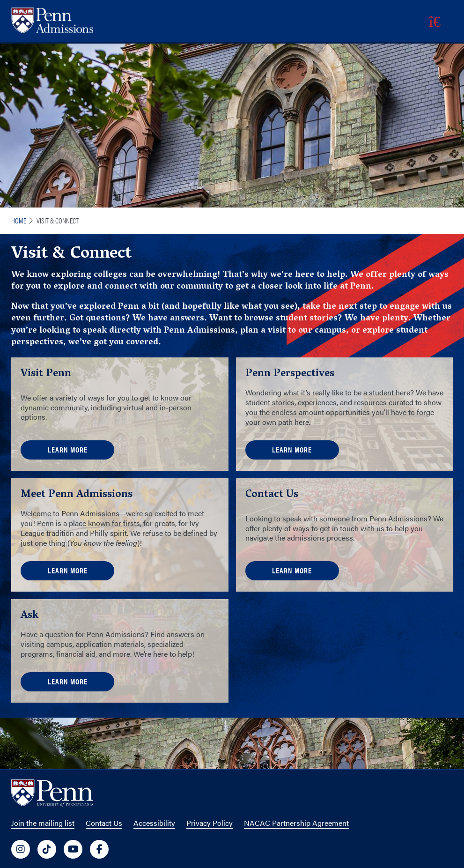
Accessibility (154, 823)
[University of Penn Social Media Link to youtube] (73, 849)
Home (19, 220)
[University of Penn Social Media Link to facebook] (99, 849)
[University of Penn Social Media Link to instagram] (21, 849)
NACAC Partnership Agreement (296, 823)
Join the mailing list (43, 823)
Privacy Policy (210, 823)
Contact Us (104, 823)
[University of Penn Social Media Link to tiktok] (47, 849)
